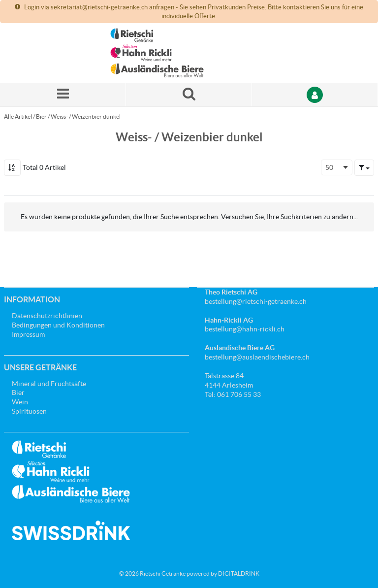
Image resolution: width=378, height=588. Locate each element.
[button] (364, 167)
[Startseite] (157, 53)
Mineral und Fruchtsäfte (49, 384)
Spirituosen (29, 411)
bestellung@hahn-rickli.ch (245, 329)
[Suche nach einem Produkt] (189, 95)
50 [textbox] (329, 167)
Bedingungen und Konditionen (58, 325)
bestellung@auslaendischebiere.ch (257, 357)
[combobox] (337, 167)
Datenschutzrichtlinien (47, 316)
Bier (41, 116)
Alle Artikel (18, 116)
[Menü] (63, 95)
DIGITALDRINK (239, 573)
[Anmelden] (315, 95)
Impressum (28, 334)
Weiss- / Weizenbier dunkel (86, 116)
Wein (20, 402)
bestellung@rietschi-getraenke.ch (256, 301)
